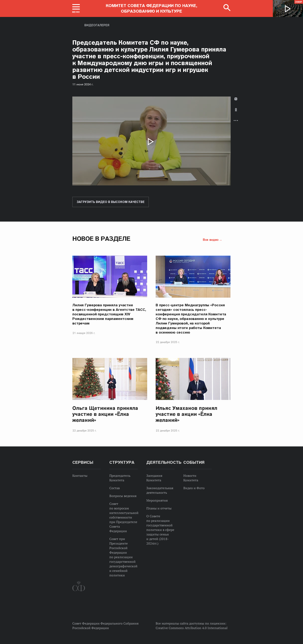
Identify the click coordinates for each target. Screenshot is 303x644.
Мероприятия (157, 500)
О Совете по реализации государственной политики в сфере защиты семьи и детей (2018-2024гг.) (160, 530)
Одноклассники (236, 110)
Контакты (80, 476)
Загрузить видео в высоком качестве (111, 202)
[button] (76, 8)
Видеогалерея (97, 25)
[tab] (236, 113)
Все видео (211, 240)
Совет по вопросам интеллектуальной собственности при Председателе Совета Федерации (124, 517)
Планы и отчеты (159, 508)
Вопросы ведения (123, 496)
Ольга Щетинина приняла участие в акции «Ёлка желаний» (105, 414)
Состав (115, 488)
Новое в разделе (101, 239)
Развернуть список (236, 120)
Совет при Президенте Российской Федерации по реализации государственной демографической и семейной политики (123, 557)
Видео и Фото (194, 488)
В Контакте (236, 99)
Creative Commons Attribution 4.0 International (192, 628)
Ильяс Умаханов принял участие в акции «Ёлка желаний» (186, 414)
